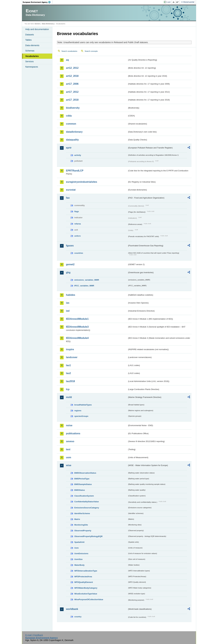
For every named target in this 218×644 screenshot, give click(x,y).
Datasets (30, 35)
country (78, 617)
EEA (38, 2)
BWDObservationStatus (85, 473)
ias (68, 303)
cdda (69, 116)
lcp (68, 389)
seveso (70, 441)
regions (78, 411)
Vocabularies (32, 56)
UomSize (78, 559)
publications (73, 433)
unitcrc (78, 236)
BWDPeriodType (82, 479)
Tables (28, 40)
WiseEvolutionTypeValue (86, 594)
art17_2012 (72, 92)
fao (68, 198)
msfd (69, 397)
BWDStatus (80, 490)
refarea (78, 224)
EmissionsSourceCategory (87, 508)
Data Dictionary (48, 24)
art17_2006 (72, 84)
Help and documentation (37, 29)
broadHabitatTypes (83, 405)
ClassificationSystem (84, 496)
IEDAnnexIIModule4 (77, 338)
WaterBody (79, 565)
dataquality (72, 140)
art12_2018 (72, 76)
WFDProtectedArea (83, 577)
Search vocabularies (69, 51)
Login (169, 2)
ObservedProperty (83, 531)
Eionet (37, 24)
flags (77, 211)
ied (68, 311)
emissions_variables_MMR (87, 280)
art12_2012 (72, 68)
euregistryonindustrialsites (82, 182)
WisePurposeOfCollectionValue (89, 599)
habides (71, 295)
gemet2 (70, 264)
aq (67, 60)
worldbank (72, 609)
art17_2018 (72, 100)
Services (29, 61)
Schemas (30, 51)
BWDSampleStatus (83, 484)
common (71, 124)
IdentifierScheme (82, 513)
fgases (70, 246)
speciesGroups (81, 416)
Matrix (77, 519)
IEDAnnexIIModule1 (77, 319)
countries (79, 253)
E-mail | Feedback (34, 635)
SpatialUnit (79, 542)
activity (78, 155)
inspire (70, 349)
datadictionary (74, 132)
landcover (72, 357)
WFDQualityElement (84, 582)
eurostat (71, 190)
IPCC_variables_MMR (84, 286)
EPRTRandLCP (75, 171)
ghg (68, 272)
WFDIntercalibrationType (86, 571)
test (68, 449)
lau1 (68, 365)
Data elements (32, 45)
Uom (76, 548)
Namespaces (32, 67)
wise (69, 465)
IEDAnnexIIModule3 (77, 327)
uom (69, 457)
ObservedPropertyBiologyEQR (88, 536)
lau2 (68, 373)
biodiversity (73, 108)
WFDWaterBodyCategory (86, 588)
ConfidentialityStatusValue (87, 502)
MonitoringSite (81, 525)
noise (69, 425)
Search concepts (91, 51)
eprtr (69, 148)
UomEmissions (81, 553)
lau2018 (70, 381)
